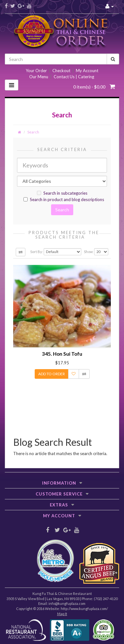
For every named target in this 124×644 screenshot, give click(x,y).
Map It (62, 614)
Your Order (36, 71)
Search (33, 132)
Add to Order (52, 374)
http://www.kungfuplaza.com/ (84, 609)
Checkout (61, 71)
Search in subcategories (62, 193)
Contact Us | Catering (74, 77)
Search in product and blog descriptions (64, 199)
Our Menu (39, 77)
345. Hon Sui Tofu (62, 354)
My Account (87, 71)
